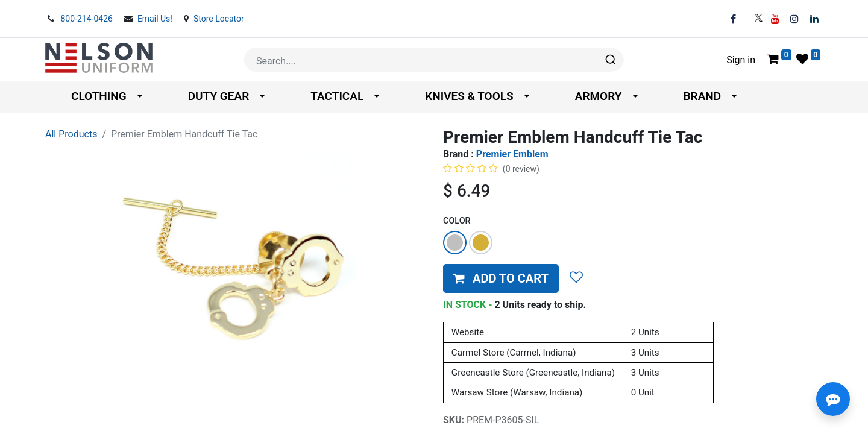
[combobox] (434, 60)
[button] (501, 278)
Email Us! (156, 19)
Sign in (741, 60)
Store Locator (219, 19)
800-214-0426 (87, 19)
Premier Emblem (512, 154)
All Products (71, 134)
